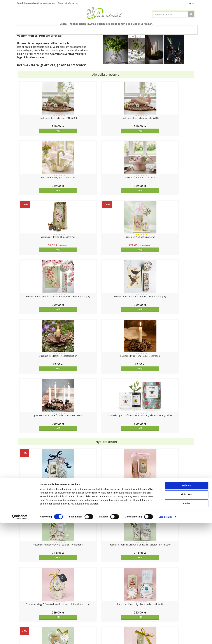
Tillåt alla (187, 607)
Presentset (92, 29)
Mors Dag (40, 29)
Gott (161, 29)
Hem (126, 29)
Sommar (76, 29)
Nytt (26, 29)
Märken (175, 29)
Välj (128, 449)
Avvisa (187, 625)
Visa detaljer (165, 638)
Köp (39, 131)
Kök (138, 29)
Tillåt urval (187, 616)
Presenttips (111, 29)
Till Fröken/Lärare (59, 29)
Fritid (149, 29)
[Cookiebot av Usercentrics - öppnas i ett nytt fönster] (20, 638)
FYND (186, 29)
